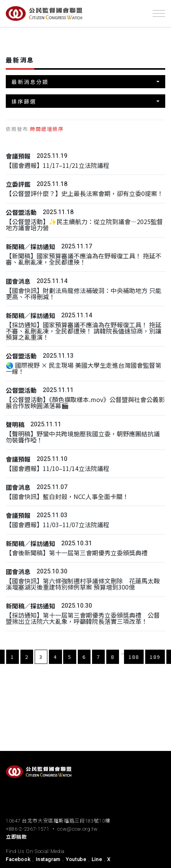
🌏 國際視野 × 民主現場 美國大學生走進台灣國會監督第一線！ (84, 368)
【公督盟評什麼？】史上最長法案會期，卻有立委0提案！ (85, 194)
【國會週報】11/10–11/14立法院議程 (58, 468)
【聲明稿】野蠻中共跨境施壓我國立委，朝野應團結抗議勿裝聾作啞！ (83, 437)
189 (155, 657)
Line (97, 859)
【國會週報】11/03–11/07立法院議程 (58, 525)
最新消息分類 (30, 82)
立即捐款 (16, 837)
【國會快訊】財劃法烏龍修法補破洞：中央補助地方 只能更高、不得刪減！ (84, 294)
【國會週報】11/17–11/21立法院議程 (58, 165)
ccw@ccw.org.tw (77, 829)
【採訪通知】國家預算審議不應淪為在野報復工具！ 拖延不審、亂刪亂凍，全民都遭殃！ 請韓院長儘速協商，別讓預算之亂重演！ (84, 331)
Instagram (48, 859)
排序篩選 (24, 101)
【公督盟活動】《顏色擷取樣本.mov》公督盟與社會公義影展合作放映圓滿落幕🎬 (85, 403)
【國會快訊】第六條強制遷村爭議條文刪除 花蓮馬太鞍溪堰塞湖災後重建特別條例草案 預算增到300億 (83, 584)
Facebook (18, 859)
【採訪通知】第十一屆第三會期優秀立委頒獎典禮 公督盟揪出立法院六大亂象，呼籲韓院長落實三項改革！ (83, 618)
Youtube (76, 859)
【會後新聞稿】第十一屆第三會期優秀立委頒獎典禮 (77, 553)
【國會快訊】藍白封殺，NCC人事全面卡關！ (67, 497)
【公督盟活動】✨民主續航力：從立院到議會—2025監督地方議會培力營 (84, 225)
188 (134, 657)
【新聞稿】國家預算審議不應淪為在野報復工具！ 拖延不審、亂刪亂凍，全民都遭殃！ (84, 259)
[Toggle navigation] (159, 13)
